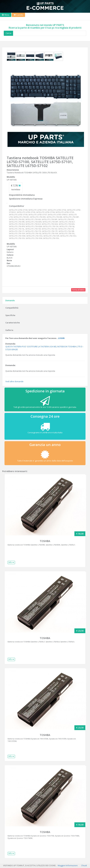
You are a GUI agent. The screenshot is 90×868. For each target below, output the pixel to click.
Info (11, 562)
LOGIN (61, 338)
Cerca (8, 33)
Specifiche (10, 315)
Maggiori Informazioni (68, 865)
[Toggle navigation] (6, 15)
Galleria (9, 330)
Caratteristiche (13, 323)
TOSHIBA (45, 541)
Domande (10, 300)
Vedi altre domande (14, 381)
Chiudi (84, 865)
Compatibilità (12, 308)
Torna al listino (78, 290)
